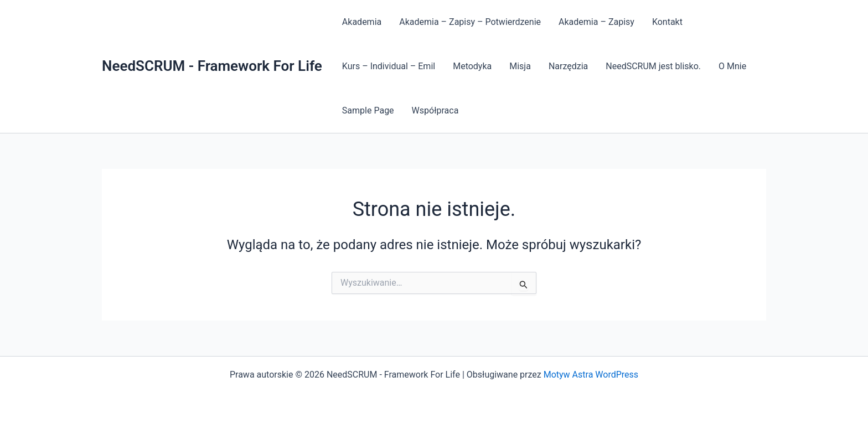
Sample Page (368, 110)
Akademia (362, 22)
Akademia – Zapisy (596, 22)
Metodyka (472, 66)
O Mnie (732, 66)
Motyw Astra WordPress (591, 375)
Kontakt (667, 22)
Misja (520, 66)
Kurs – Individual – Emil (389, 66)
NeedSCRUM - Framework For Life (212, 66)
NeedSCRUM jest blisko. (653, 66)
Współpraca (435, 110)
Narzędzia (568, 66)
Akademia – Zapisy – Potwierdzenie (470, 22)
